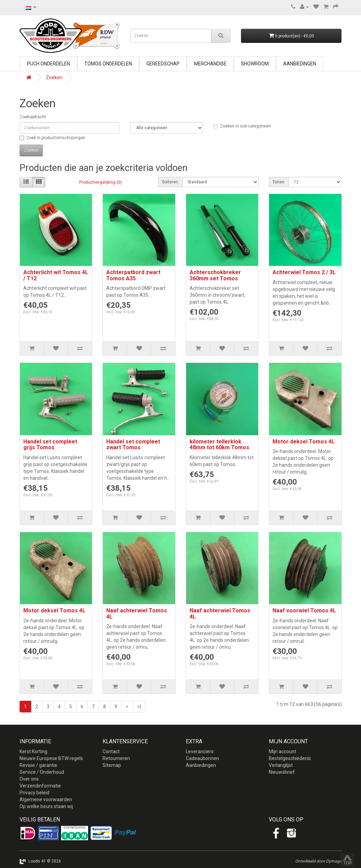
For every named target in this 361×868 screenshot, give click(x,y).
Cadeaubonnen (202, 758)
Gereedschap (163, 64)
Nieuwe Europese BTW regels (51, 758)
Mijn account (282, 751)
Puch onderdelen (49, 64)
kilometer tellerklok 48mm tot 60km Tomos (219, 445)
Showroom (255, 64)
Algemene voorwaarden (46, 799)
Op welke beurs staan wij (46, 806)
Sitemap (112, 765)
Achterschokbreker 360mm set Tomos (215, 275)
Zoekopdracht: (33, 117)
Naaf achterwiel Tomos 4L (137, 614)
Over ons (29, 779)
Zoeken (54, 77)
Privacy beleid (34, 793)
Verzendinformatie (40, 786)
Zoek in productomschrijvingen (52, 138)
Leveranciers (200, 751)
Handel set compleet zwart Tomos (133, 445)
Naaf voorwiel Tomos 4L (304, 610)
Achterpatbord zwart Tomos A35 (133, 275)
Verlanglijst (281, 765)
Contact (111, 751)
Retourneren (116, 758)
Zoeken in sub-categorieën (242, 126)
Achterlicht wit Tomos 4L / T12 (56, 275)
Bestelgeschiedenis (290, 758)
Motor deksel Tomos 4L (304, 442)
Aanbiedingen (300, 64)
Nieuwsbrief (282, 772)
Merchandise (210, 64)
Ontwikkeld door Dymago (318, 861)
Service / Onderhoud (42, 772)
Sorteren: (170, 182)
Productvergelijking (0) (100, 182)
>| (139, 707)
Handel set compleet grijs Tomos (50, 445)
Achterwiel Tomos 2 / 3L (304, 272)
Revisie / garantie (38, 765)
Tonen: (279, 182)
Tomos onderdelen (108, 64)
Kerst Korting (33, 751)
